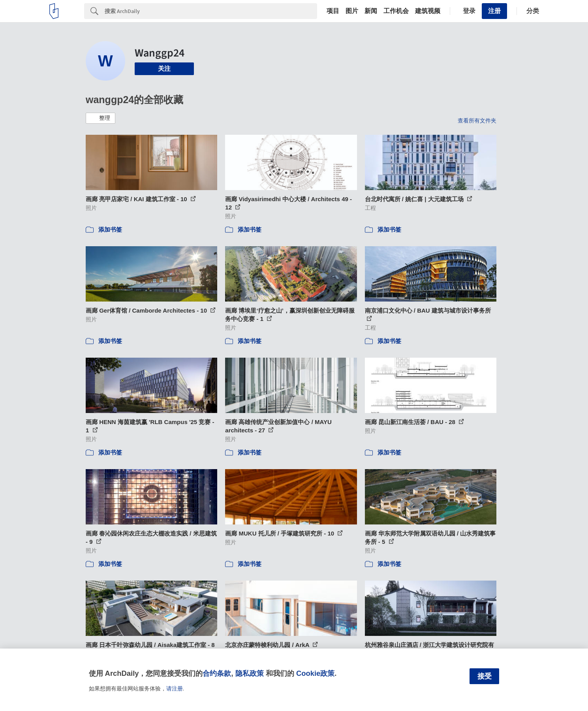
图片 (352, 11)
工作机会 (396, 11)
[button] (101, 118)
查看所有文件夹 (477, 121)
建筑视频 (428, 11)
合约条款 (217, 673)
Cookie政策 (315, 673)
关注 (164, 69)
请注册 (175, 688)
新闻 (371, 11)
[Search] (211, 11)
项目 (333, 11)
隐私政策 (250, 673)
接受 (485, 676)
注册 (494, 11)
